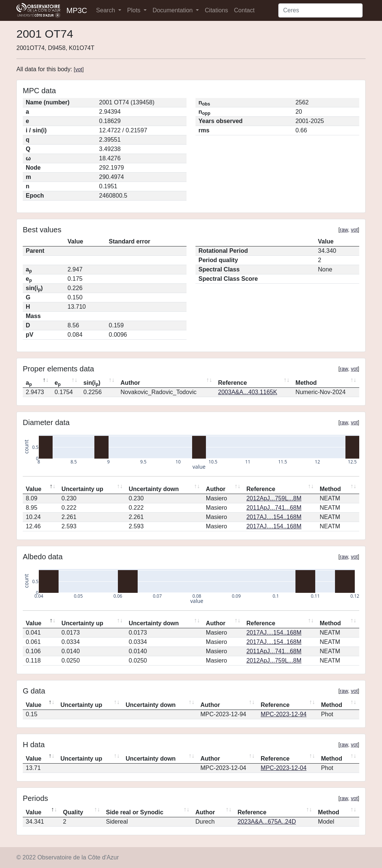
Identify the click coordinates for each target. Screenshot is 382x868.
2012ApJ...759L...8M (274, 498)
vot (79, 69)
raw (344, 230)
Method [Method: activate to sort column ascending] (306, 383)
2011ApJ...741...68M (274, 508)
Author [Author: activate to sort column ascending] (130, 383)
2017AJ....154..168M (274, 517)
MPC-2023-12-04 (284, 768)
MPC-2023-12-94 (284, 714)
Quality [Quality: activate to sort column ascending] (73, 812)
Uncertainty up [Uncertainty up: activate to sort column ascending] (82, 489)
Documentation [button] (173, 10)
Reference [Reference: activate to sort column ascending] (233, 383)
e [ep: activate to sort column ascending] (57, 383)
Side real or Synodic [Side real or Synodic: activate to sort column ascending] (135, 812)
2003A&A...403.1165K (248, 392)
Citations (216, 10)
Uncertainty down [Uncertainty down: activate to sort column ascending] (154, 489)
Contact (244, 10)
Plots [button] (135, 10)
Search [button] (107, 10)
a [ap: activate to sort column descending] (29, 383)
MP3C (77, 10)
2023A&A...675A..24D (267, 822)
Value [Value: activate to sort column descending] (34, 489)
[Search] (320, 10)
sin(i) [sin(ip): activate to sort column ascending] (92, 383)
